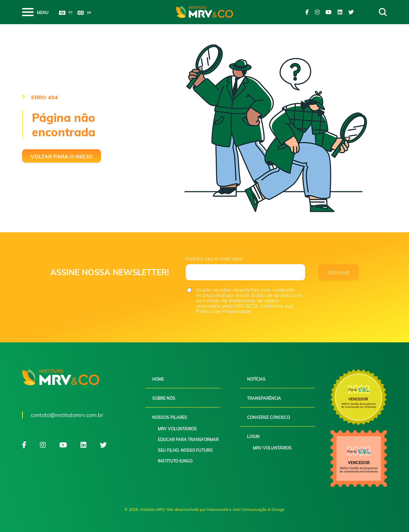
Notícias (256, 379)
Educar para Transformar (188, 440)
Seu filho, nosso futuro (185, 450)
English (84, 13)
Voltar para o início (62, 156)
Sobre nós (164, 398)
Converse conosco (269, 417)
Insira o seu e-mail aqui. (215, 258)
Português (66, 13)
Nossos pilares (170, 417)
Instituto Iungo (175, 461)
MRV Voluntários (177, 429)
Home (158, 379)
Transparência (264, 398)
